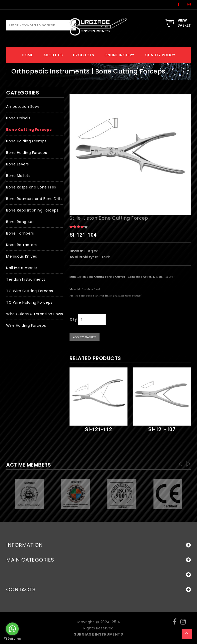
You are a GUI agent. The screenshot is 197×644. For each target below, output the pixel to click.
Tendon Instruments (26, 279)
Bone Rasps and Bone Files (31, 187)
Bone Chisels (18, 118)
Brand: (76, 251)
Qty (73, 319)
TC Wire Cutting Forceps (30, 291)
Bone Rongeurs (20, 222)
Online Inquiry (119, 55)
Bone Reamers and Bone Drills (34, 199)
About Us (53, 55)
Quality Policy (160, 55)
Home (27, 55)
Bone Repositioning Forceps (32, 210)
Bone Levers (18, 164)
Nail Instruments (22, 268)
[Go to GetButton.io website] (12, 639)
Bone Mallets (18, 176)
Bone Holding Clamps (26, 141)
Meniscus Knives (22, 256)
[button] (35, 210)
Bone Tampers (20, 233)
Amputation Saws (23, 107)
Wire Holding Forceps (26, 325)
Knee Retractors (22, 245)
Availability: (82, 257)
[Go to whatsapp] (12, 629)
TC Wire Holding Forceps (29, 302)
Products (83, 55)
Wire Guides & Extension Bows (35, 314)
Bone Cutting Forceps (29, 130)
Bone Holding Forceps (27, 153)
